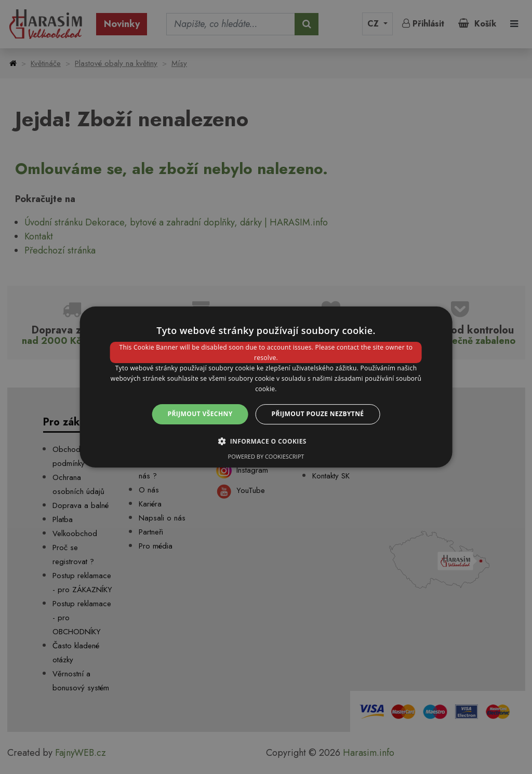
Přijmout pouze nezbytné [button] (318, 414)
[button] (266, 441)
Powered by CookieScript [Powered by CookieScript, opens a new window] (266, 456)
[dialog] (266, 387)
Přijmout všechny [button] (200, 414)
